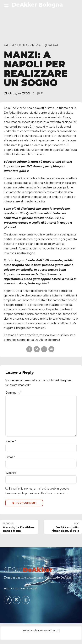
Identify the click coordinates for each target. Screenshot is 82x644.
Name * (11, 444)
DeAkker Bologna (37, 5)
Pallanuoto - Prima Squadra (31, 45)
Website (11, 476)
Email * (10, 460)
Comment (13, 393)
